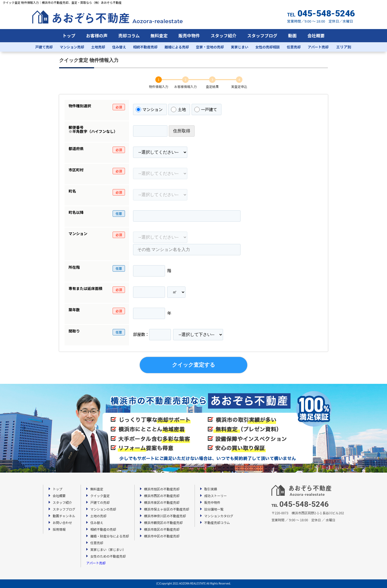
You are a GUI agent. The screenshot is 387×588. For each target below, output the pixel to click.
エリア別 (344, 47)
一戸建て (206, 109)
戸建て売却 (44, 47)
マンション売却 (72, 47)
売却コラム (129, 36)
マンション (149, 109)
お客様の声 (97, 36)
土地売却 (98, 47)
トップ (69, 36)
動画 (292, 36)
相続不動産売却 (145, 47)
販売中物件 (189, 36)
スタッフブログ (262, 36)
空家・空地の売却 (210, 47)
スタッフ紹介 (224, 36)
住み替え (119, 47)
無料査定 (159, 36)
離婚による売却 (177, 47)
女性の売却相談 (268, 47)
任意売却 (294, 47)
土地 (178, 109)
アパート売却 (318, 47)
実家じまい (240, 47)
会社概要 (316, 36)
